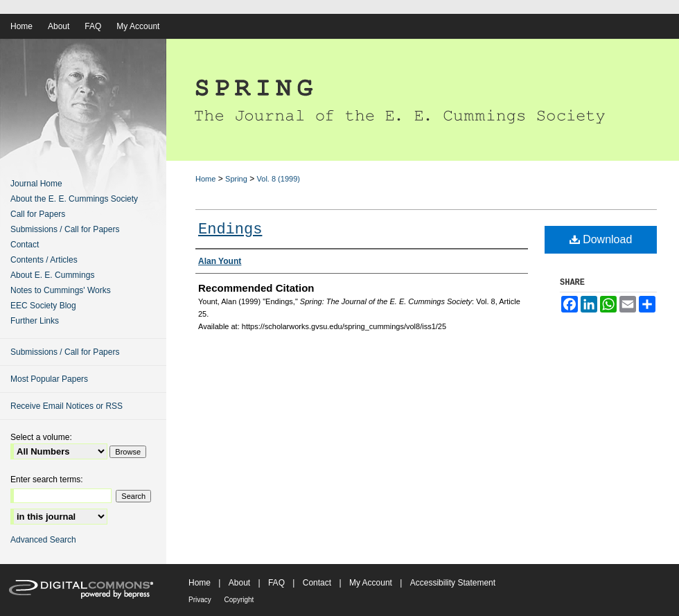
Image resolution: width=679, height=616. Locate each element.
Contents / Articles (44, 260)
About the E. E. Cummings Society (74, 199)
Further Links (35, 321)
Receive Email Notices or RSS (67, 406)
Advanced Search (43, 540)
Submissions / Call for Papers (65, 229)
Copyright (239, 600)
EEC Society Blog (43, 306)
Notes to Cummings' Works (61, 290)
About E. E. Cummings (52, 275)
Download (601, 239)
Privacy (201, 600)
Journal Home (36, 184)
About (241, 583)
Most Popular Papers (49, 379)
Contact (25, 245)
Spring (236, 179)
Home (205, 179)
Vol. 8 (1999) (279, 179)
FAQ (277, 583)
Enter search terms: (47, 479)
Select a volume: (41, 437)
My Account (372, 583)
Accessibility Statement (453, 583)
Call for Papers (38, 214)
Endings (230, 230)
